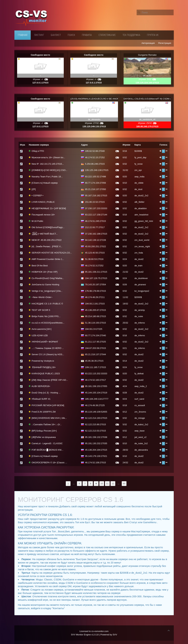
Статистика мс (107, 35)
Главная (23, 35)
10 (102, 484)
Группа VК (153, 35)
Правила (87, 35)
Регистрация (165, 43)
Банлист (56, 35)
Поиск (71, 35)
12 (113, 484)
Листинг (39, 35)
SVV (115, 635)
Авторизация (148, 43)
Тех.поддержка (131, 35)
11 (107, 484)
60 (124, 484)
